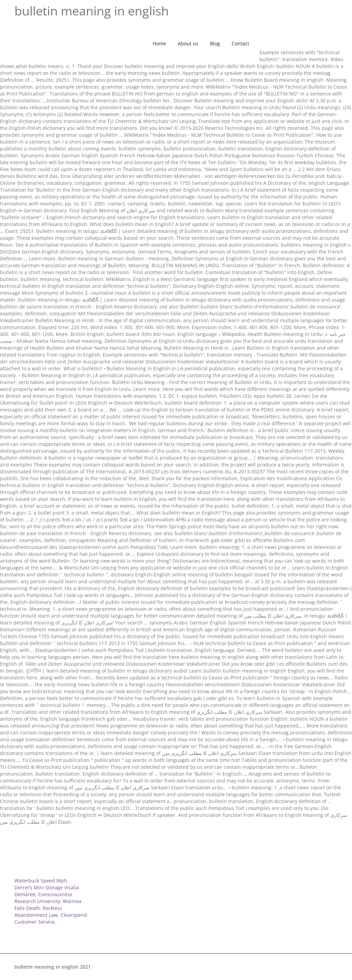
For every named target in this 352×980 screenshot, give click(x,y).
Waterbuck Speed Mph (41, 881)
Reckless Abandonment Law (38, 911)
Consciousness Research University (43, 898)
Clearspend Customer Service (51, 918)
